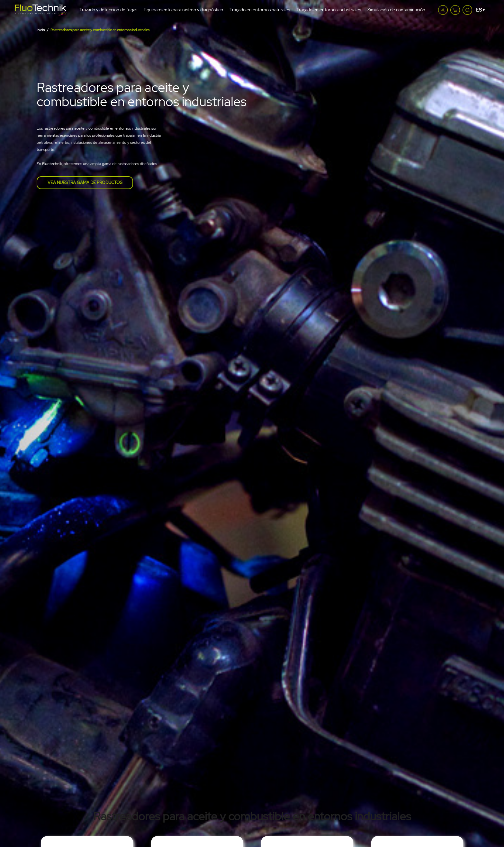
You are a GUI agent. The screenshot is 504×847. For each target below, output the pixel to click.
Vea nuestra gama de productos (85, 183)
